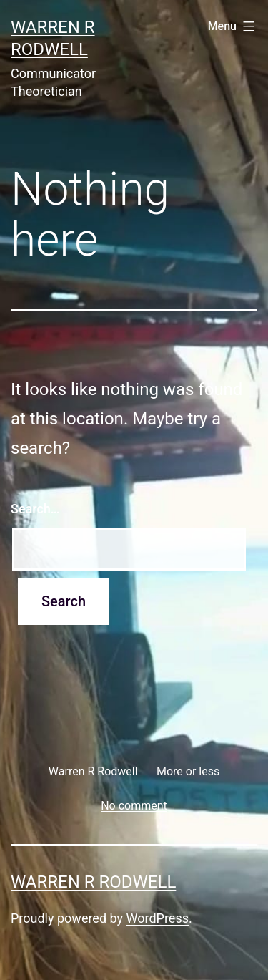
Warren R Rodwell (93, 882)
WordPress (158, 918)
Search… (35, 509)
